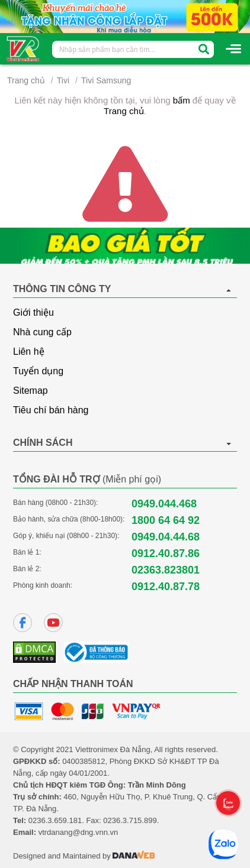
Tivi (63, 80)
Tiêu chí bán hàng (51, 410)
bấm (182, 100)
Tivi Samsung (106, 80)
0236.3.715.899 (130, 820)
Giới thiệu (33, 312)
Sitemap (31, 391)
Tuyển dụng (38, 371)
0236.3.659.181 (55, 820)
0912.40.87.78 (166, 587)
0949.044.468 (164, 504)
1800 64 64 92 (166, 520)
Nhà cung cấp (42, 332)
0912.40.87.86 (166, 553)
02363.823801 (166, 570)
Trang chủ (26, 80)
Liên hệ (29, 352)
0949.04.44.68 (166, 537)
